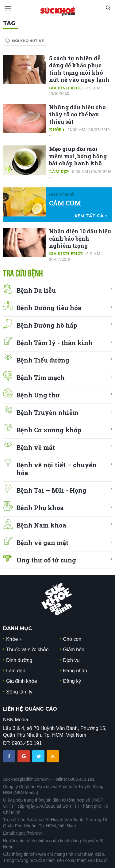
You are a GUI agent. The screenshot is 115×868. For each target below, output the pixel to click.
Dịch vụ (72, 660)
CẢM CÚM (65, 203)
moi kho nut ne (28, 41)
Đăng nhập (75, 671)
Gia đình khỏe (66, 88)
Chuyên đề (62, 195)
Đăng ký (72, 681)
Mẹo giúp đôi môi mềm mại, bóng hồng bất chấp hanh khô (78, 156)
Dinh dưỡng (19, 660)
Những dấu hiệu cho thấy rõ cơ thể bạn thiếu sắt (77, 114)
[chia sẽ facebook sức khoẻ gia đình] (10, 756)
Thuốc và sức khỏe (27, 650)
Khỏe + (57, 130)
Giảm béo (74, 650)
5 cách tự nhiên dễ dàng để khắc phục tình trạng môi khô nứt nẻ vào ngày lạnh (79, 69)
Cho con (72, 639)
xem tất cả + (91, 216)
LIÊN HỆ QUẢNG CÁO (30, 709)
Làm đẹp (59, 171)
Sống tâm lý (19, 692)
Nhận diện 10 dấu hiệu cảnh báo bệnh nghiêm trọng (80, 238)
